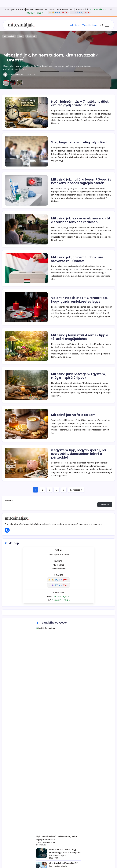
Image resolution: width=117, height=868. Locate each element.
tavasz (95, 25)
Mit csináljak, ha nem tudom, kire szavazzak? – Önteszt (50, 58)
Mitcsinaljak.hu (17, 75)
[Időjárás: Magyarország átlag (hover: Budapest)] (69, 13)
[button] (102, 25)
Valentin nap (76, 25)
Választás (87, 25)
